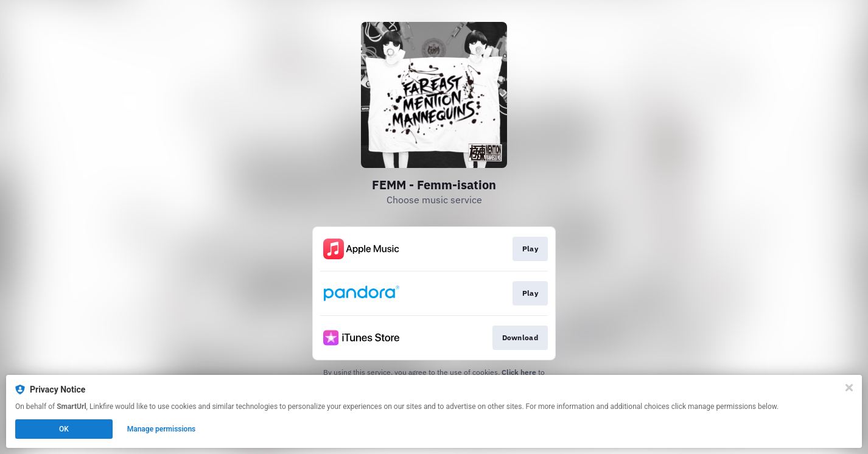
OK (64, 429)
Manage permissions (162, 429)
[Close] (849, 388)
